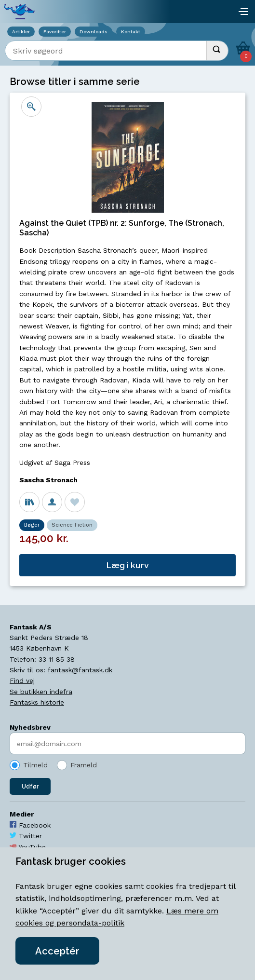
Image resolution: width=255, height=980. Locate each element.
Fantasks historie (37, 702)
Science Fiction (72, 525)
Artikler (21, 32)
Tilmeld (35, 765)
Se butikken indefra (41, 692)
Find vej (22, 681)
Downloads (94, 32)
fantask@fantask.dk (80, 670)
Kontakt (131, 32)
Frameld (84, 765)
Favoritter (55, 32)
